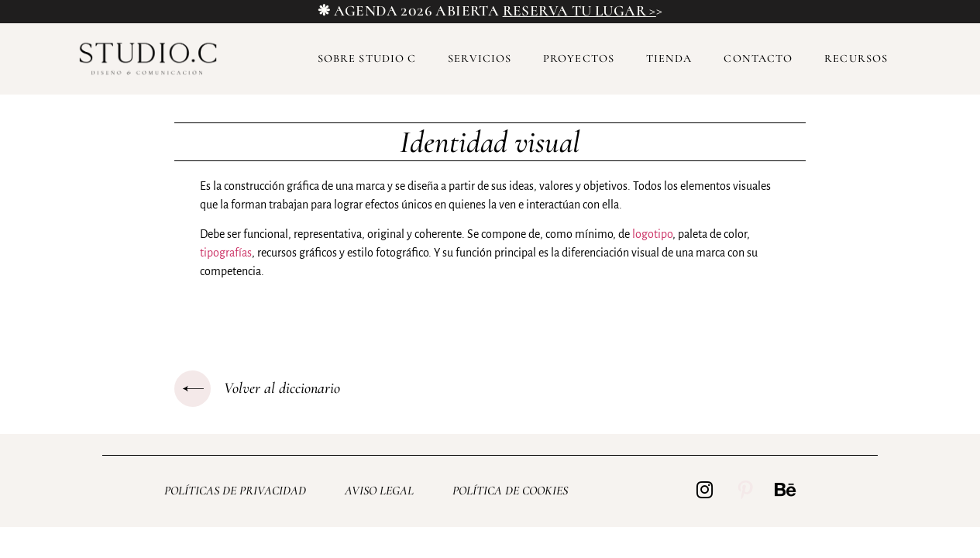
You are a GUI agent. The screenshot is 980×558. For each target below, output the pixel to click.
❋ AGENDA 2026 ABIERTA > (490, 11)
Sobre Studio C (367, 59)
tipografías (226, 253)
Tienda (669, 59)
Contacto (758, 59)
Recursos (856, 59)
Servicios (480, 59)
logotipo (652, 234)
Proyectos (579, 59)
